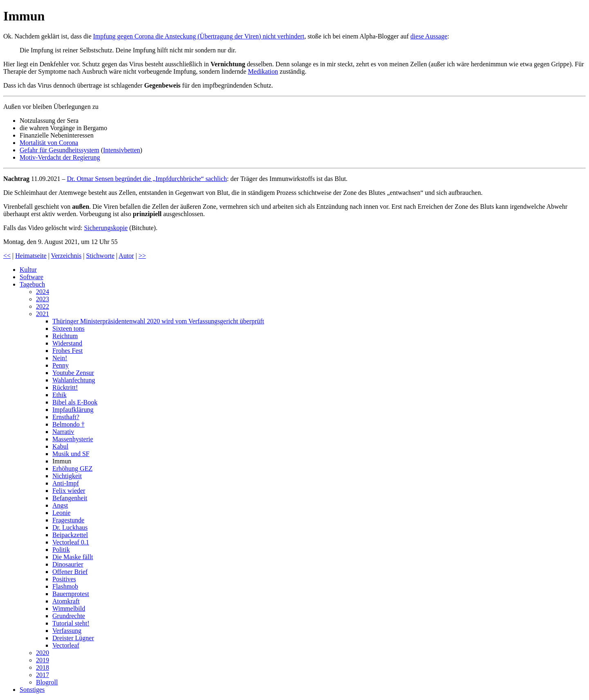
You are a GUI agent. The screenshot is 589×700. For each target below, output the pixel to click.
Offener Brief (70, 572)
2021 (43, 314)
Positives (64, 579)
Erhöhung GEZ (72, 469)
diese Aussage (429, 36)
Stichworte (100, 256)
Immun (62, 461)
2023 (43, 299)
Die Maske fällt (73, 557)
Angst (60, 505)
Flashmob (65, 586)
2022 (43, 306)
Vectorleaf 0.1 (71, 542)
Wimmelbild (69, 609)
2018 (43, 667)
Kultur (28, 270)
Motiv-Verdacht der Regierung (60, 157)
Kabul (60, 446)
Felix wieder (69, 491)
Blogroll (47, 682)
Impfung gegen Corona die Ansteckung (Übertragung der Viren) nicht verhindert (199, 36)
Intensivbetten (122, 150)
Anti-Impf (66, 483)
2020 (43, 653)
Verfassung (67, 631)
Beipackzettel (70, 535)
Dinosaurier (68, 564)
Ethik (60, 395)
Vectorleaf (66, 645)
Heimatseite (31, 256)
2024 (43, 292)
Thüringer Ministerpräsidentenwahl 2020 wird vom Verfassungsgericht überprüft (158, 321)
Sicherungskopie (106, 228)
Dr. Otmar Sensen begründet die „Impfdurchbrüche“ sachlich (147, 179)
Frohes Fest (67, 351)
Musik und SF (71, 454)
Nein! (60, 358)
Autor (126, 256)
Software (31, 277)
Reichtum (65, 336)
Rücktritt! (65, 387)
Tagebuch (32, 284)
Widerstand (67, 343)
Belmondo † (69, 424)
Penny (61, 365)
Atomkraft (66, 601)
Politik (61, 550)
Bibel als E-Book (75, 402)
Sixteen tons (69, 329)
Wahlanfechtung (74, 380)
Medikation (263, 71)
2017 (43, 675)
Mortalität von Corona (49, 143)
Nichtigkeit (67, 476)
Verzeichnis (66, 256)
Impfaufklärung (73, 410)
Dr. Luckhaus (70, 527)
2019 (43, 660)
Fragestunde (68, 520)
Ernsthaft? (66, 417)
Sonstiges (32, 690)
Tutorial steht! (71, 623)
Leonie (61, 513)
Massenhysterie (73, 439)
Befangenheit (70, 498)
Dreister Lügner (73, 638)
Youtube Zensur (73, 373)
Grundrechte (69, 616)
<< (7, 256)
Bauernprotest (71, 594)
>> (142, 256)
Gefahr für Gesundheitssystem (60, 150)
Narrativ (63, 432)
